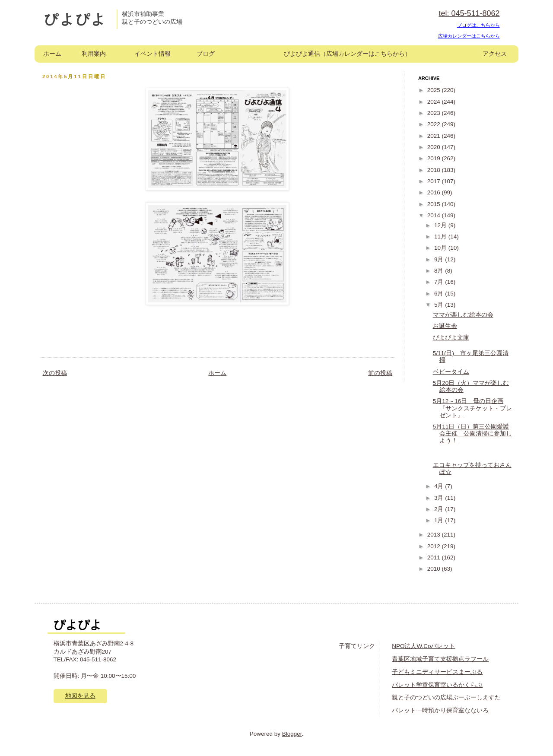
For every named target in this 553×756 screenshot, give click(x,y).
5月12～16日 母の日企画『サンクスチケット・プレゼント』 (472, 408)
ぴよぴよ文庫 (451, 338)
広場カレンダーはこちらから (469, 36)
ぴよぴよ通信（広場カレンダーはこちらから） (347, 54)
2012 (435, 546)
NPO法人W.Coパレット (423, 646)
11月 (441, 237)
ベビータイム (451, 372)
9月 (440, 259)
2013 (435, 535)
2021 (435, 136)
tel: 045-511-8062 (469, 13)
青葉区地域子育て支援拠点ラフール (440, 659)
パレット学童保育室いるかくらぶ (437, 685)
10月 (441, 248)
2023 (435, 113)
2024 (435, 102)
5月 (440, 305)
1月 (440, 520)
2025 (435, 90)
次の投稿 (55, 373)
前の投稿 (380, 373)
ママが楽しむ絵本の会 (463, 315)
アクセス (495, 54)
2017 (435, 181)
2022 (435, 124)
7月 (440, 282)
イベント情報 (153, 54)
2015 (435, 204)
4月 (440, 486)
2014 (435, 215)
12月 (441, 225)
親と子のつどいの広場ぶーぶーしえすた (446, 697)
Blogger (292, 734)
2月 (440, 509)
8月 (440, 271)
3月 (440, 498)
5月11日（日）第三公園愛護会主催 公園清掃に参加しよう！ (472, 434)
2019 (435, 158)
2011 (435, 557)
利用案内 (94, 54)
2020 (435, 147)
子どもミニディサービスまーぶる (437, 672)
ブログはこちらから (478, 25)
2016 (435, 192)
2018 (435, 170)
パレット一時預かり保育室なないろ (440, 710)
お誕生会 (445, 326)
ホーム (52, 54)
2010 (435, 569)
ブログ (206, 54)
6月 (440, 294)
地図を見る (80, 696)
